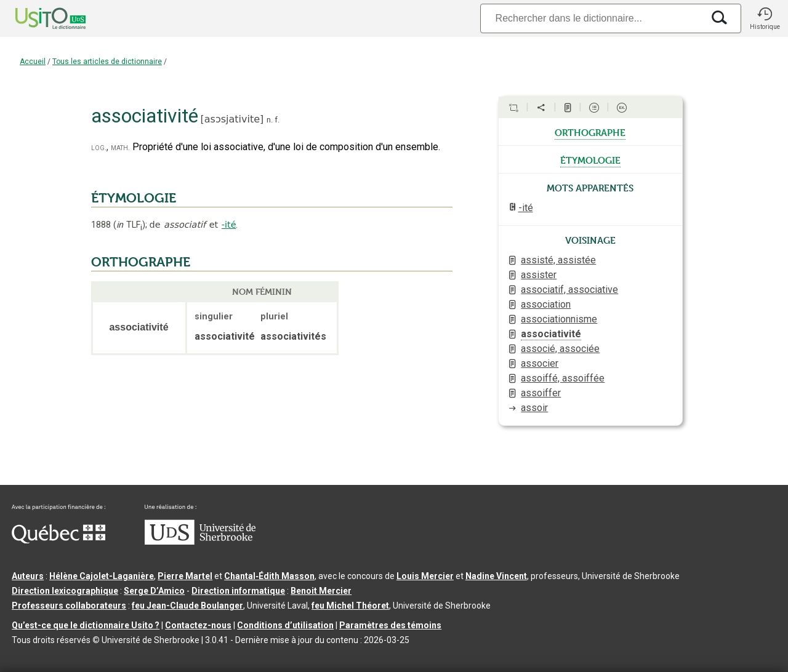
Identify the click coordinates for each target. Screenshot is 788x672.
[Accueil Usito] (37, 18)
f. (277, 120)
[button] (765, 18)
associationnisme (559, 319)
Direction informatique (238, 591)
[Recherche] (592, 18)
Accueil (33, 62)
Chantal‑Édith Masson (269, 576)
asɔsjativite (232, 119)
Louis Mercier (425, 576)
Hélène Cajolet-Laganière (102, 576)
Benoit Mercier (321, 591)
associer (540, 363)
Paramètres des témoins (390, 625)
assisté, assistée (558, 260)
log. (99, 147)
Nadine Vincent (496, 576)
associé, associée (560, 349)
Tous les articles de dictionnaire (107, 62)
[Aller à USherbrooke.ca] (200, 542)
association (546, 304)
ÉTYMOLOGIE (134, 198)
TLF (129, 225)
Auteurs (28, 576)
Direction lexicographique (65, 591)
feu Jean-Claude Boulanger (187, 606)
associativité (551, 334)
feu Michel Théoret (350, 606)
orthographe (590, 132)
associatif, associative (569, 290)
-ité (229, 225)
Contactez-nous (198, 625)
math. (120, 147)
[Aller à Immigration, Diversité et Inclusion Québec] (58, 540)
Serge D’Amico (154, 591)
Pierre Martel (185, 576)
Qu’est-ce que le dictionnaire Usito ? (86, 625)
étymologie (590, 159)
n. (270, 120)
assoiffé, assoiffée (563, 378)
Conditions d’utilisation (285, 625)
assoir (534, 408)
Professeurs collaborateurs (69, 606)
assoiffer (541, 393)
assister (539, 275)
